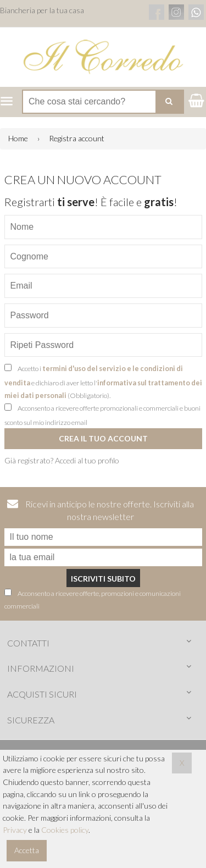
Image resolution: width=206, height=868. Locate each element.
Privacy (15, 830)
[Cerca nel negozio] (103, 102)
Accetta (27, 850)
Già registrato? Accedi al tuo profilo (62, 460)
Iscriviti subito (103, 579)
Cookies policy (65, 830)
